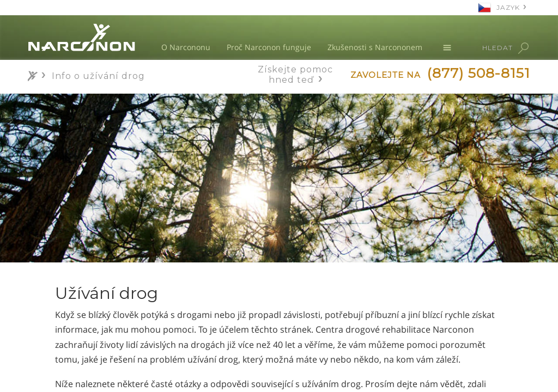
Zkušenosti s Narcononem (375, 47)
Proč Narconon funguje (269, 47)
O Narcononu (186, 47)
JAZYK (508, 7)
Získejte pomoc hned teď (295, 75)
